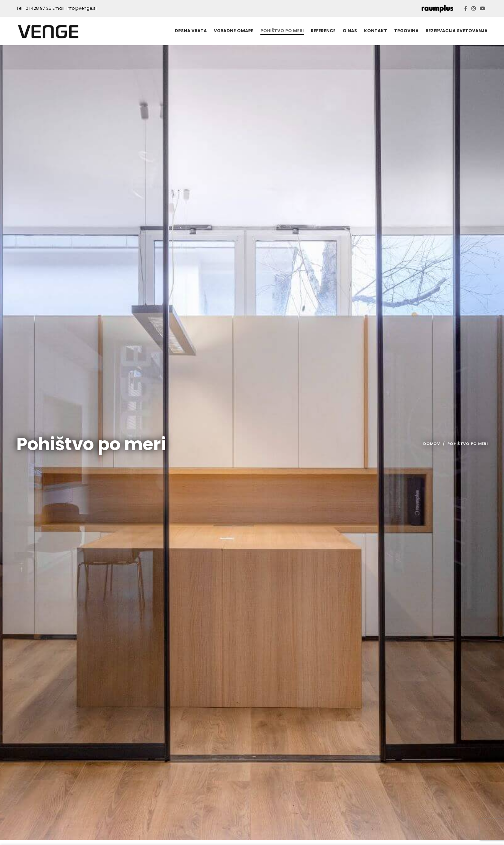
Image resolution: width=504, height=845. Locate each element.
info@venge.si (82, 8)
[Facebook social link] (466, 8)
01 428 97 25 (38, 8)
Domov (432, 449)
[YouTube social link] (483, 8)
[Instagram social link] (474, 8)
